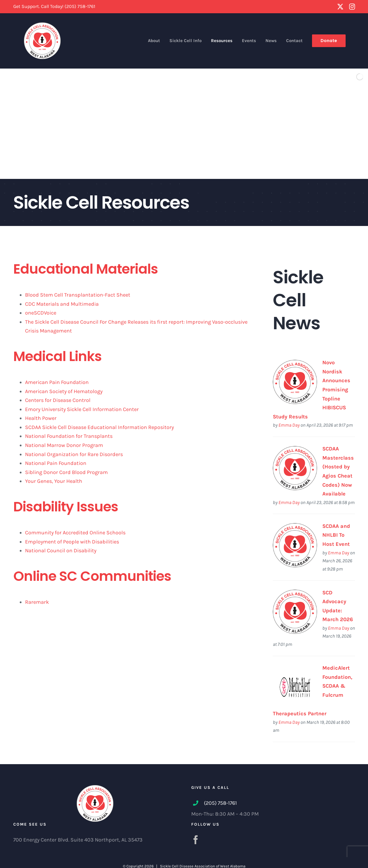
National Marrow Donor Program (64, 445)
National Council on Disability (61, 551)
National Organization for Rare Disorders (74, 454)
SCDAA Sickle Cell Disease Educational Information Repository (99, 427)
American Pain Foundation (57, 382)
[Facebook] (196, 840)
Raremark (37, 602)
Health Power (41, 418)
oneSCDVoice (41, 313)
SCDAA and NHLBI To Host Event (336, 535)
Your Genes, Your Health (54, 481)
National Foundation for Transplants (69, 436)
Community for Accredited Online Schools (75, 533)
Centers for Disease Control (58, 400)
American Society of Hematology (64, 391)
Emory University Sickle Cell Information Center (82, 409)
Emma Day (289, 425)
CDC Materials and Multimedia (62, 304)
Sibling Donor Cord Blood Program (66, 472)
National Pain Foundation (56, 463)
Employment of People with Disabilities (72, 542)
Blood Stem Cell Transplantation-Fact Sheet (78, 295)
